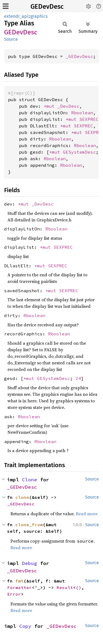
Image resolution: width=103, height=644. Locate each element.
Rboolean (82, 113)
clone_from (29, 525)
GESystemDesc (79, 152)
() (79, 587)
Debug (30, 563)
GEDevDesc (47, 7)
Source (11, 39)
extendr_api (16, 16)
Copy (25, 626)
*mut (51, 106)
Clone (30, 480)
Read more (87, 514)
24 (78, 378)
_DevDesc (68, 106)
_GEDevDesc (79, 56)
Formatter (20, 587)
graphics (39, 16)
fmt (20, 581)
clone (22, 497)
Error (14, 594)
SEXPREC (89, 119)
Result (65, 587)
